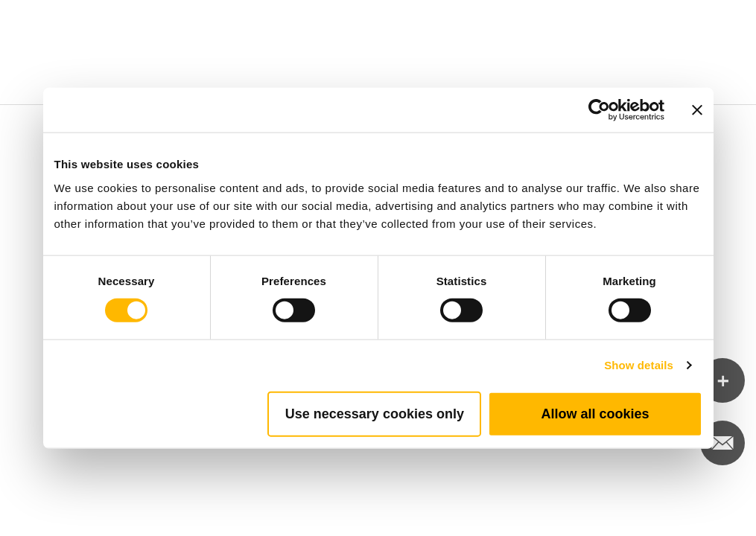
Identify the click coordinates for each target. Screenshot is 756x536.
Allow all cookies (595, 413)
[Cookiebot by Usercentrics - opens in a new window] (599, 110)
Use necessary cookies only (375, 413)
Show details (639, 365)
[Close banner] (697, 110)
